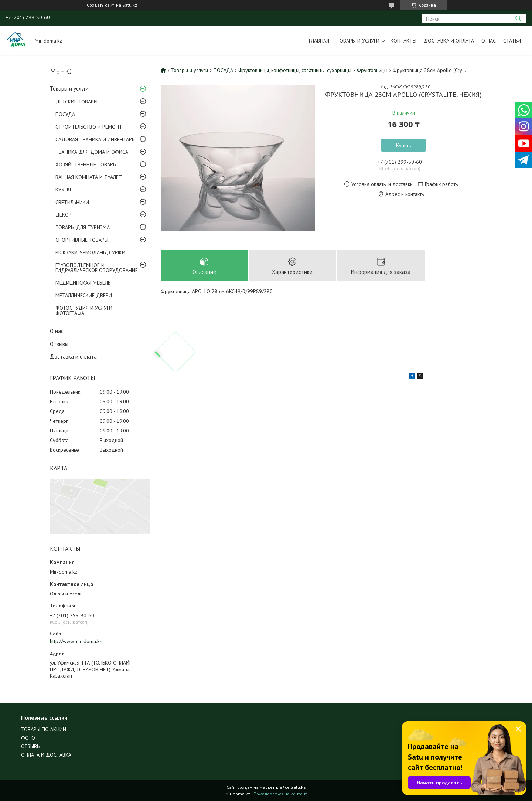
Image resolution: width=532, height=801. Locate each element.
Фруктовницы (372, 70)
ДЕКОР (64, 215)
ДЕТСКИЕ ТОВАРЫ (76, 102)
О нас (489, 41)
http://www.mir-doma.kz (76, 641)
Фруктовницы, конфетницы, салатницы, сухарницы (295, 70)
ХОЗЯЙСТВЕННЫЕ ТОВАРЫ (86, 164)
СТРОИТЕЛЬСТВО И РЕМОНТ (89, 127)
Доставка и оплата (449, 41)
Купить (403, 145)
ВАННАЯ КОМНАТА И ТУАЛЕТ (89, 177)
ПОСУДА (65, 114)
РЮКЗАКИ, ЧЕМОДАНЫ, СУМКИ (90, 252)
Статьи (512, 41)
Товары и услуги (358, 41)
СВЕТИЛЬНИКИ (72, 202)
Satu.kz (298, 787)
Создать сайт (100, 5)
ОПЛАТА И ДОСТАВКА (46, 755)
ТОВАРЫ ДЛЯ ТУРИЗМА (83, 227)
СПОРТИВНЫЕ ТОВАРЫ (82, 240)
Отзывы (59, 344)
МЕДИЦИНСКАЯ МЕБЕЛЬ (83, 283)
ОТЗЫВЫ (31, 746)
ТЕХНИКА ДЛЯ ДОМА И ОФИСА (92, 152)
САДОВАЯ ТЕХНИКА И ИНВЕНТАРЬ (95, 139)
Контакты (403, 41)
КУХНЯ (63, 190)
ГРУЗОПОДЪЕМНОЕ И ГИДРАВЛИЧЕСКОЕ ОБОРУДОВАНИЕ (97, 268)
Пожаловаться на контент (280, 794)
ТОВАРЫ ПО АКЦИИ (44, 729)
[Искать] (518, 19)
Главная (319, 41)
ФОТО (28, 738)
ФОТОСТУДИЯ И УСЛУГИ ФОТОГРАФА (84, 310)
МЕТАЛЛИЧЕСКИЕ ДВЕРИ (84, 295)
